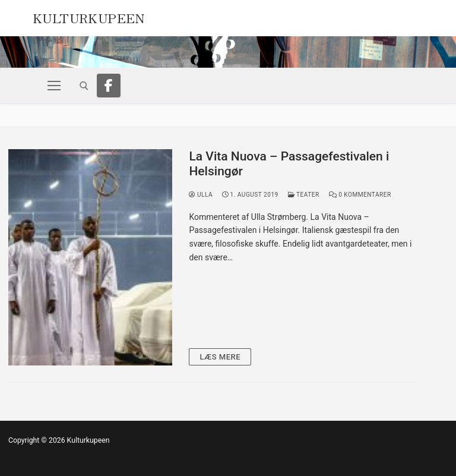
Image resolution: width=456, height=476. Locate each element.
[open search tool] (84, 86)
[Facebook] (109, 86)
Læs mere (220, 357)
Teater (304, 195)
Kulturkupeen (89, 17)
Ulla (201, 195)
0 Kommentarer (360, 195)
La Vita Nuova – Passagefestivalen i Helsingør (289, 164)
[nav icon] (54, 86)
